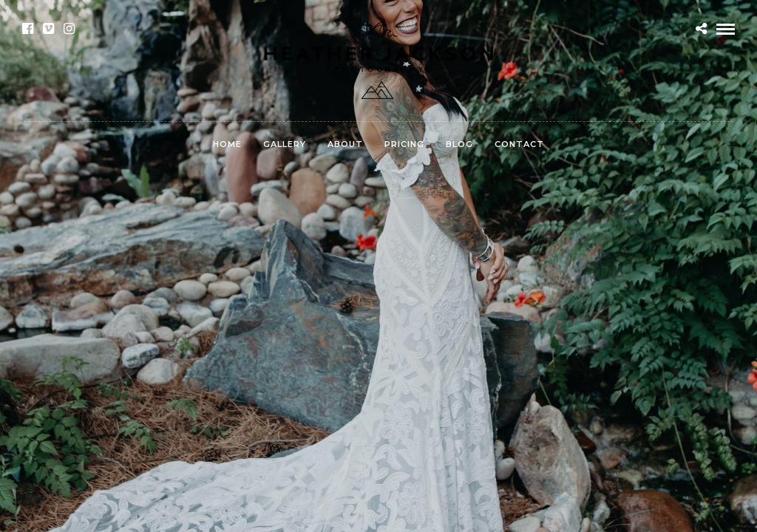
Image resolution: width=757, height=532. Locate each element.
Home (227, 144)
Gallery (285, 144)
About (345, 144)
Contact (519, 144)
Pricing (404, 144)
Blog (459, 144)
